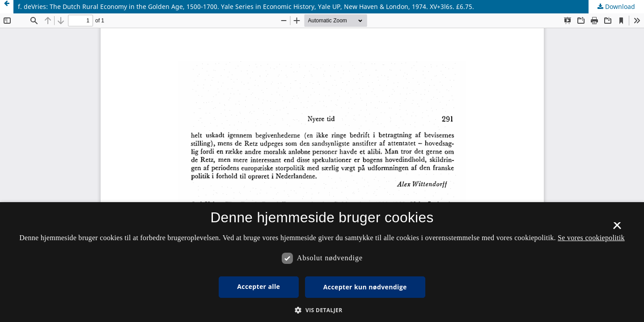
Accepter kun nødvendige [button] (365, 287)
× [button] (617, 229)
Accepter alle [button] (258, 286)
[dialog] (322, 262)
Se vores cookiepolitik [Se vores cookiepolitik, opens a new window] (591, 238)
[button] (322, 310)
